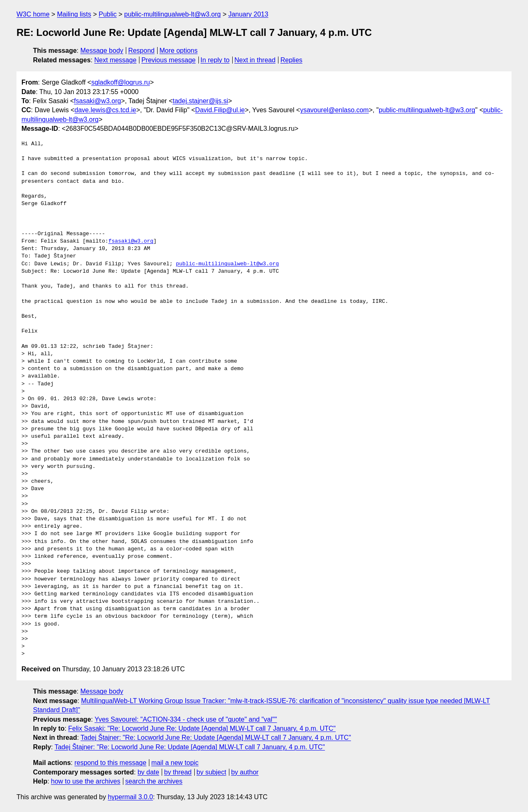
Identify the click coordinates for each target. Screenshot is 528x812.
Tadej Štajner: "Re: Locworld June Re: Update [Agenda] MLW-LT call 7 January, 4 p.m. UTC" (216, 738)
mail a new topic (175, 763)
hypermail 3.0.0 (130, 797)
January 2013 (248, 14)
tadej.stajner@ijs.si (200, 101)
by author (245, 772)
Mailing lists (74, 14)
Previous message (169, 60)
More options (179, 51)
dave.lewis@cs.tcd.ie (106, 110)
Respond (141, 51)
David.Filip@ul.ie (220, 110)
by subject (211, 772)
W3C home (33, 14)
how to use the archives (86, 781)
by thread (178, 772)
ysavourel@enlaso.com (334, 110)
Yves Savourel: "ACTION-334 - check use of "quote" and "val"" (186, 719)
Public (108, 14)
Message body (102, 51)
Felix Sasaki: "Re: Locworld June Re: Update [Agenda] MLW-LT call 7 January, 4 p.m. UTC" (202, 728)
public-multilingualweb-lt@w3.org (172, 14)
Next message (115, 60)
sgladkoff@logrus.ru (120, 82)
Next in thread (255, 60)
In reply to (215, 60)
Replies (291, 60)
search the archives (154, 781)
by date (148, 772)
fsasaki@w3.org (97, 101)
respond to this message (110, 763)
